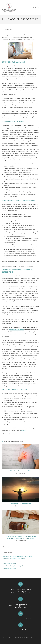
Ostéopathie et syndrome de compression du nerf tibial (17, 556)
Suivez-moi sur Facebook (20, 630)
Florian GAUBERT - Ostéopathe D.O (20, 638)
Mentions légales (33, 638)
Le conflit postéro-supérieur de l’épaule (13, 566)
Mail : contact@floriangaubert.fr (21, 606)
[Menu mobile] (36, 7)
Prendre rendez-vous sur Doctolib (20, 619)
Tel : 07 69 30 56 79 (20, 604)
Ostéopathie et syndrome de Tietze (21, 471)
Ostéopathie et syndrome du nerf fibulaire (14, 559)
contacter (24, 430)
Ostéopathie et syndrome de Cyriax (12, 561)
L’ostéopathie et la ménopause (20, 504)
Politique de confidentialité (20, 639)
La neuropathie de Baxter (10, 568)
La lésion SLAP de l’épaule (10, 563)
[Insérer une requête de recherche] (20, 547)
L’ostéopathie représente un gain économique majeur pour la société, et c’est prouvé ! (21, 537)
